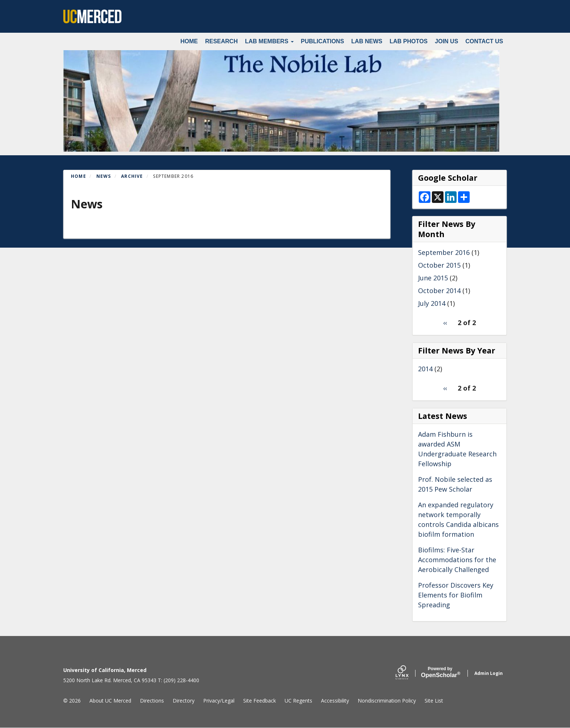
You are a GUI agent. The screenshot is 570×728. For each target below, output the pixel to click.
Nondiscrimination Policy (387, 701)
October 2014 (439, 291)
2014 (425, 369)
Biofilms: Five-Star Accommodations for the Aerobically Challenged (457, 560)
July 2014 (432, 303)
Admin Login (489, 673)
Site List (434, 701)
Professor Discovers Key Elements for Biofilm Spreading (456, 595)
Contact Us (484, 41)
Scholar (440, 672)
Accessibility (335, 701)
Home (189, 41)
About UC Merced (110, 701)
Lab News (367, 41)
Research (221, 41)
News (104, 176)
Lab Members (269, 41)
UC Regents (298, 701)
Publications (323, 41)
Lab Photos (409, 41)
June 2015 (433, 278)
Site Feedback (260, 701)
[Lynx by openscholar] (408, 673)
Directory (184, 701)
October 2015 (439, 265)
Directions (152, 701)
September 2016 (444, 252)
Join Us (446, 41)
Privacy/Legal (219, 701)
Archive (132, 176)
